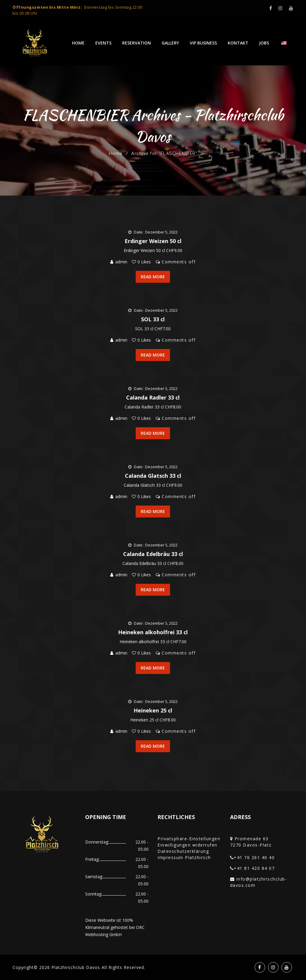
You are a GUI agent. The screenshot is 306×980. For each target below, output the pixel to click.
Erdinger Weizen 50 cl (153, 241)
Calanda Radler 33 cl (153, 397)
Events (103, 43)
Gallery (170, 43)
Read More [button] (153, 277)
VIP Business (203, 43)
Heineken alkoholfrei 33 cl (153, 632)
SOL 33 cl (153, 319)
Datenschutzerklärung (183, 851)
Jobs (264, 43)
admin (121, 262)
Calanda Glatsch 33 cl (153, 476)
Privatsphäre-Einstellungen (189, 839)
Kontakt (238, 43)
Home (78, 43)
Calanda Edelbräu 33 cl (153, 554)
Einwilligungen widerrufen (188, 845)
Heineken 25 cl (153, 710)
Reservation (137, 43)
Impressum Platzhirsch (184, 857)
